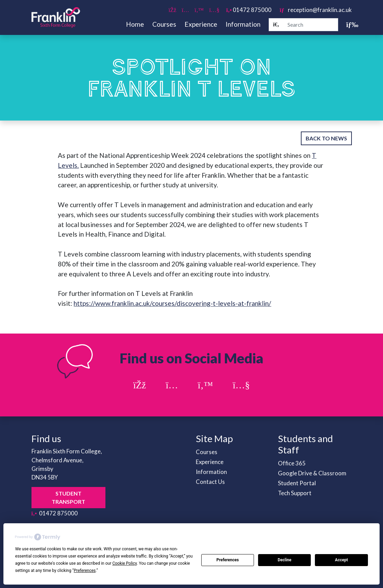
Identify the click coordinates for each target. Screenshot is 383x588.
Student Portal (297, 483)
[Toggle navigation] (349, 24)
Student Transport (68, 497)
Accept (342, 560)
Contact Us (210, 482)
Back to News (326, 138)
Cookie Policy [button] (124, 563)
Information (243, 24)
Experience (201, 24)
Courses (164, 24)
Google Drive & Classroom (312, 473)
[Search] (276, 25)
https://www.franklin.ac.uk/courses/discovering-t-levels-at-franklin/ (172, 303)
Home (135, 24)
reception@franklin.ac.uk (316, 10)
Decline (284, 560)
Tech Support (295, 493)
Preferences (228, 560)
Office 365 (292, 463)
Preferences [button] (85, 571)
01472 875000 (249, 10)
